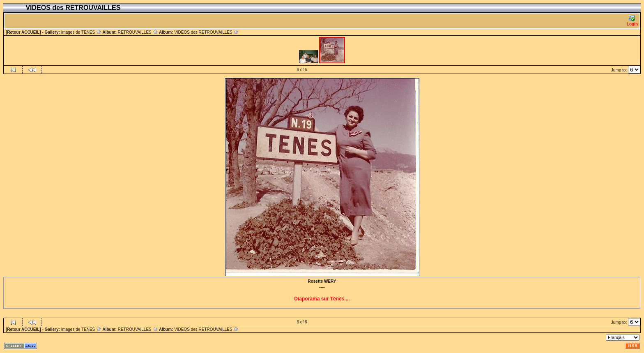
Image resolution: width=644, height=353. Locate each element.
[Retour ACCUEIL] (23, 32)
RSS (633, 346)
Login (632, 21)
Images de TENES (81, 32)
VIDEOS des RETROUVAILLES (206, 32)
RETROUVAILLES (138, 32)
